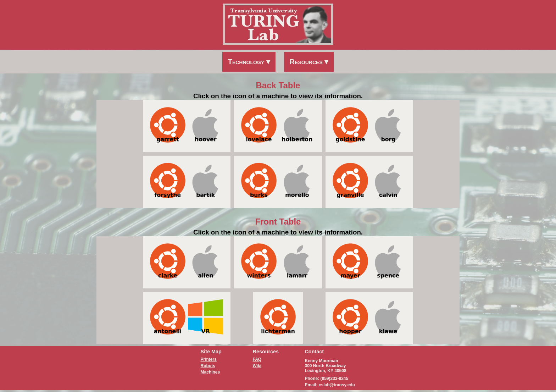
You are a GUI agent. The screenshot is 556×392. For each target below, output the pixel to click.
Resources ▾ (309, 62)
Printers (209, 359)
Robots (208, 366)
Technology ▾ (249, 62)
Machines (210, 372)
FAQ (257, 359)
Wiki (257, 366)
